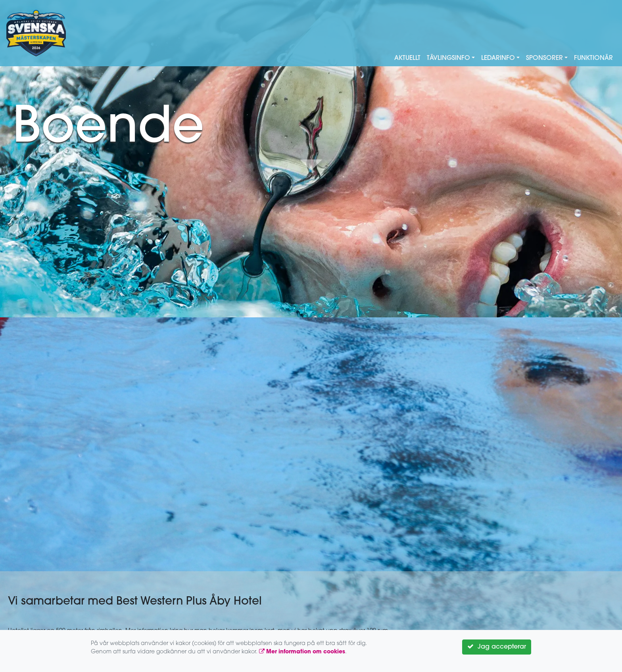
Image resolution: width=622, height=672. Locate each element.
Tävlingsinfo (448, 58)
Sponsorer (544, 58)
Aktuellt (407, 58)
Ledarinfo (498, 58)
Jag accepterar (497, 647)
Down (311, 165)
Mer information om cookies (302, 652)
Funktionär (593, 58)
